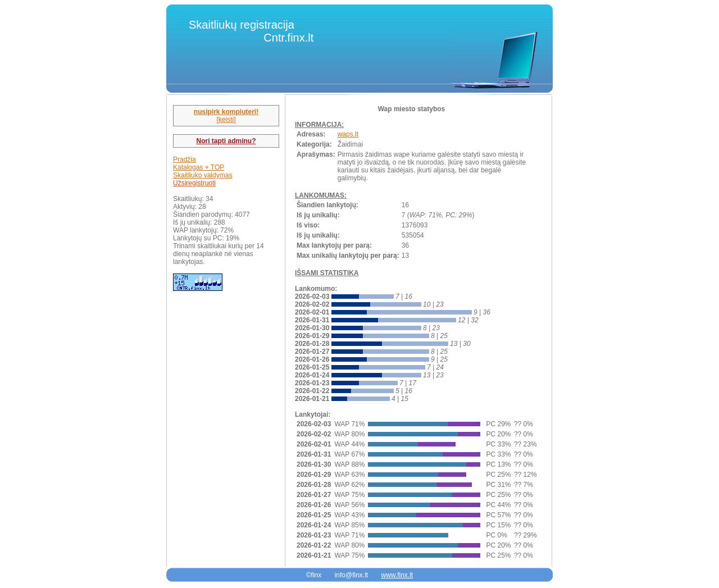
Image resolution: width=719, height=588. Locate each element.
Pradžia (185, 159)
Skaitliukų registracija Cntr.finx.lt (251, 31)
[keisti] (226, 120)
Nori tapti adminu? (226, 141)
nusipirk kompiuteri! (226, 112)
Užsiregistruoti (194, 183)
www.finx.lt (397, 575)
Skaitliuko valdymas (202, 175)
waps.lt (348, 134)
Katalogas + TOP (199, 167)
